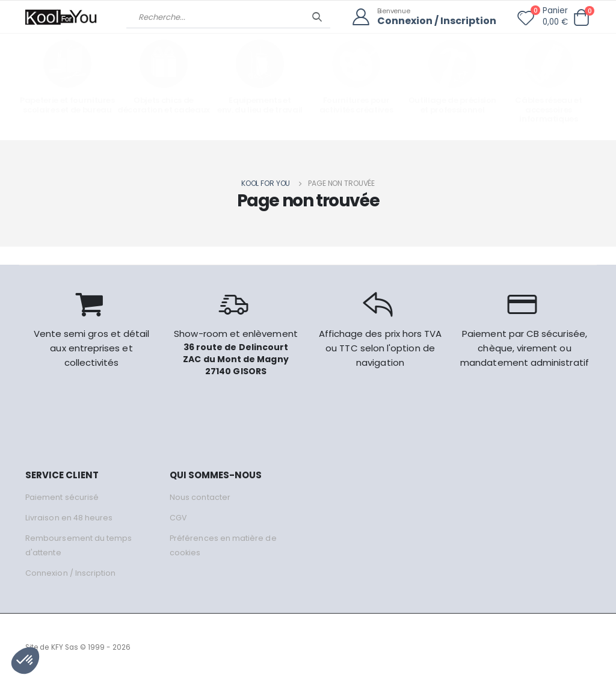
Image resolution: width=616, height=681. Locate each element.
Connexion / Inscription (434, 21)
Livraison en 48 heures (69, 518)
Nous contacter (200, 497)
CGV (178, 518)
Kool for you (266, 183)
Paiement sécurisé (62, 497)
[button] (581, 18)
